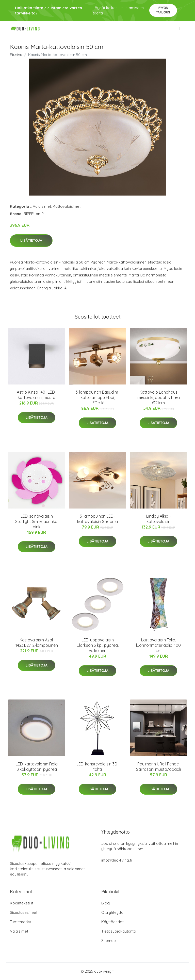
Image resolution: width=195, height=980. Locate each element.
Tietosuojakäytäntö (119, 931)
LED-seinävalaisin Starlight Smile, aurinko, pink (37, 521)
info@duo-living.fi (117, 860)
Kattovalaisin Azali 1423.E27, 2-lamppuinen (37, 643)
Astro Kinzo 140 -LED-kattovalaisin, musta (37, 395)
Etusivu (16, 55)
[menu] (181, 28)
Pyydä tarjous (163, 10)
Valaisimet (42, 206)
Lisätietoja (31, 240)
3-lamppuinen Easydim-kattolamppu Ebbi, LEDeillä (98, 397)
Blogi (106, 903)
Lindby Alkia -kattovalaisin (159, 519)
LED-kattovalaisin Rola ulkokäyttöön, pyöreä (37, 767)
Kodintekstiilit (22, 903)
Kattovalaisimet (67, 206)
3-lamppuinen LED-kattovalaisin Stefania (97, 519)
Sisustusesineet (24, 912)
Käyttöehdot (112, 922)
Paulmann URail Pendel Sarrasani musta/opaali (158, 767)
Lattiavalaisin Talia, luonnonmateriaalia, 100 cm (158, 645)
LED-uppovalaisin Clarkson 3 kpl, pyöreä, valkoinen (97, 645)
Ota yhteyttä (112, 912)
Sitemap (109, 941)
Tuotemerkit (20, 922)
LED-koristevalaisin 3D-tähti (98, 767)
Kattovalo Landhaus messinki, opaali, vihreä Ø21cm (159, 397)
